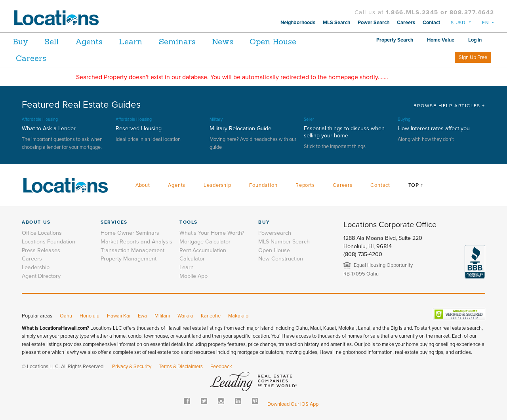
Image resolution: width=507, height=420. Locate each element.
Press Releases (41, 250)
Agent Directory (41, 276)
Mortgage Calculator (205, 242)
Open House (303, 41)
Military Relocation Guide (240, 128)
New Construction (281, 259)
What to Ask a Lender (49, 128)
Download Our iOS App (293, 404)
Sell (57, 41)
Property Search (395, 40)
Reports (305, 185)
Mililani (162, 316)
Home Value (441, 40)
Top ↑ (416, 185)
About (143, 185)
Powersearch (275, 233)
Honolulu (90, 316)
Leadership (217, 185)
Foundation (263, 185)
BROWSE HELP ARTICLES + (449, 106)
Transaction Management (132, 250)
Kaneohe (211, 316)
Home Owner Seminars (130, 233)
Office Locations (42, 233)
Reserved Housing (139, 128)
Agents (99, 41)
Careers (406, 23)
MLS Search (336, 23)
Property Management (129, 259)
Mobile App (193, 276)
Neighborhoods (298, 23)
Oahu (66, 316)
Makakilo (238, 316)
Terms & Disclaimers (181, 367)
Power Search (374, 23)
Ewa (142, 316)
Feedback (221, 367)
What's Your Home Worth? (212, 233)
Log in (475, 40)
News (248, 41)
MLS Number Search (284, 242)
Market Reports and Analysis (136, 242)
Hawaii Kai (119, 316)
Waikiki (185, 316)
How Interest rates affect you (434, 128)
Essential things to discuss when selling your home (344, 132)
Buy (20, 41)
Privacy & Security (132, 367)
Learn (146, 41)
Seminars (197, 41)
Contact (431, 23)
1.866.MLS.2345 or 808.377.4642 (440, 12)
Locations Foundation (49, 242)
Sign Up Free (473, 57)
